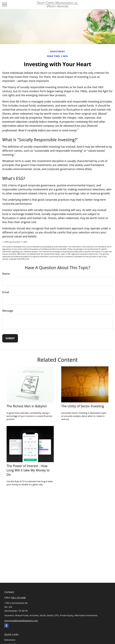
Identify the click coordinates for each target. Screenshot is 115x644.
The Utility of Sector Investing (83, 406)
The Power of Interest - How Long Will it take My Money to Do (28, 470)
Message (8, 311)
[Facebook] (6, 626)
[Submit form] (10, 338)
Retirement (10, 640)
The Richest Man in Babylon (27, 406)
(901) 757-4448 (18, 598)
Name (6, 274)
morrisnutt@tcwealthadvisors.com (21, 621)
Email (6, 292)
